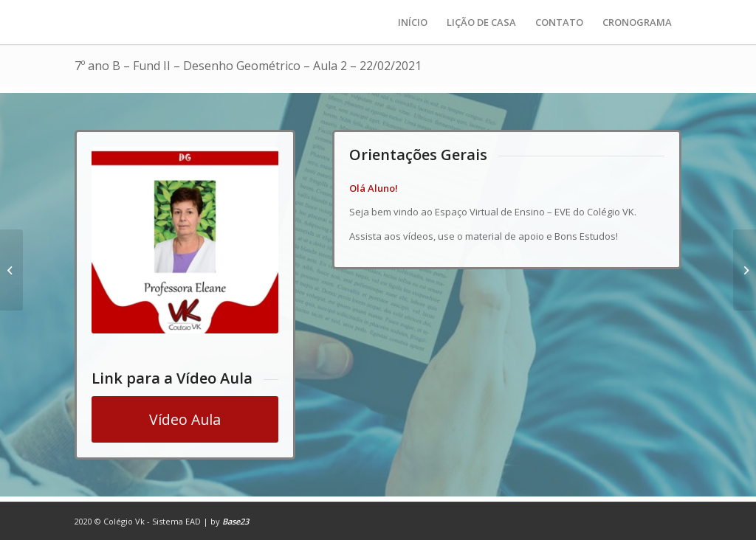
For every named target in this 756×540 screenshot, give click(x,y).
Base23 (236, 521)
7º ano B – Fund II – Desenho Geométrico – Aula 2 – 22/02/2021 (248, 66)
